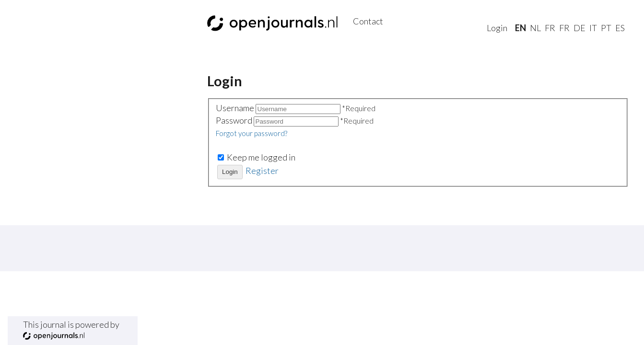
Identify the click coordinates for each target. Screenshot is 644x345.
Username (236, 108)
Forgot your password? (252, 133)
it (593, 28)
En (521, 28)
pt (606, 28)
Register (262, 171)
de (580, 28)
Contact (368, 21)
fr (550, 28)
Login (497, 28)
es (620, 28)
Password (235, 120)
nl (535, 28)
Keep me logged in (261, 157)
